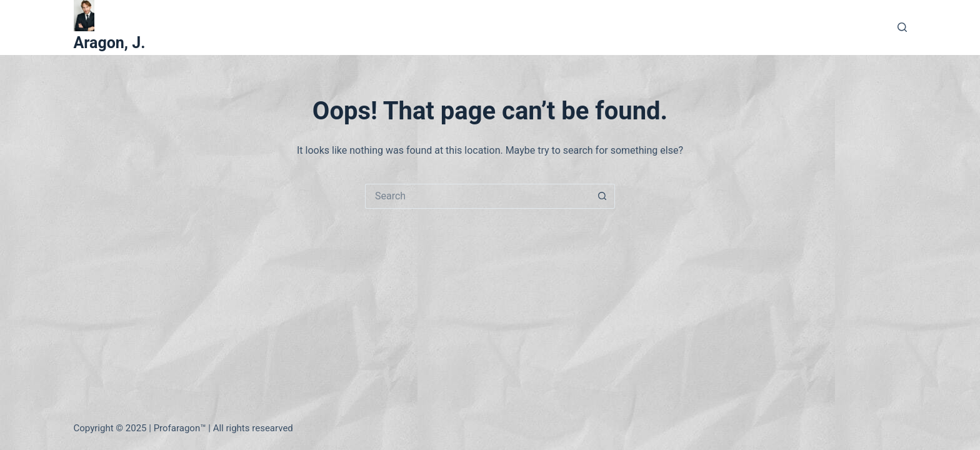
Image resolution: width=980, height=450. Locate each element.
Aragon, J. (110, 43)
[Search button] (602, 196)
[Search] (902, 27)
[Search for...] (477, 196)
